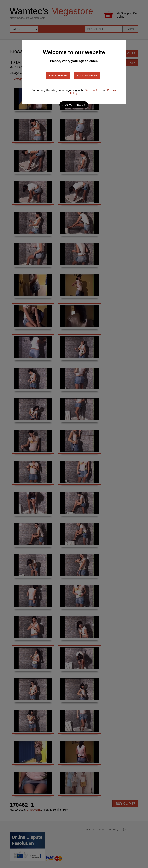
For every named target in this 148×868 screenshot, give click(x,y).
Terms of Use (93, 90)
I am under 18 (87, 75)
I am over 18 (58, 75)
